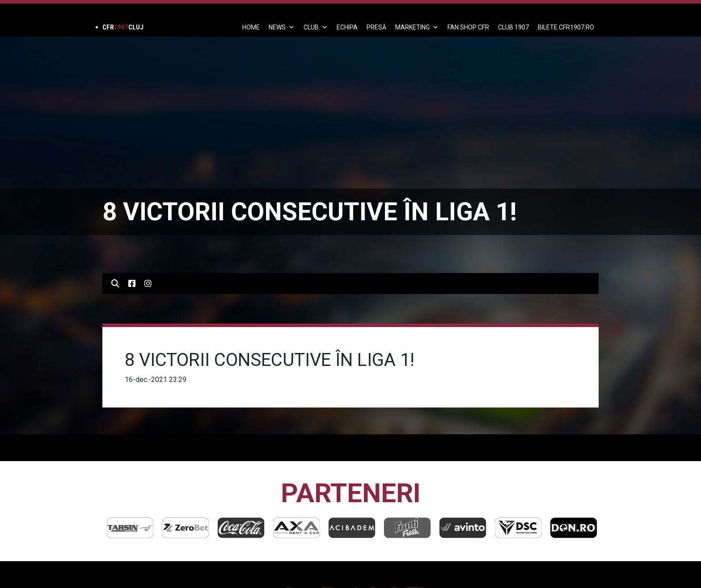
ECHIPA (347, 27)
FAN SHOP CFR (468, 27)
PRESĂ (376, 27)
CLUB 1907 (513, 27)
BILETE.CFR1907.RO (566, 27)
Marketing (417, 27)
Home (251, 27)
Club (316, 27)
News (282, 27)
